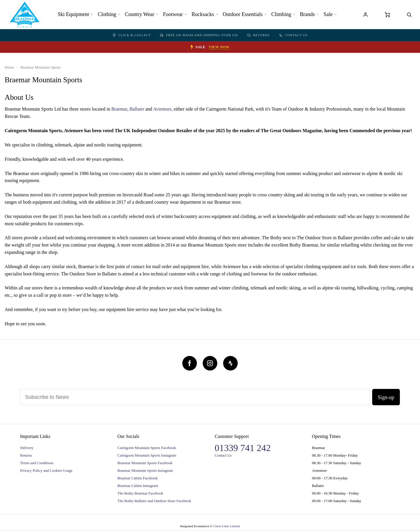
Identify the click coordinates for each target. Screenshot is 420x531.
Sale (328, 14)
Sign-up (386, 397)
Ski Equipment (73, 14)
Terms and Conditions (37, 463)
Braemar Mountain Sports (41, 67)
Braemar (119, 109)
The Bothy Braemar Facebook (140, 493)
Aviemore (162, 109)
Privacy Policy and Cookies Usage (46, 470)
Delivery (27, 448)
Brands (307, 14)
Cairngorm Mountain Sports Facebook (147, 448)
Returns (259, 35)
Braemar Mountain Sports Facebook (145, 463)
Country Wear (140, 14)
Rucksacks (203, 14)
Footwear (173, 14)
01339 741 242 (243, 448)
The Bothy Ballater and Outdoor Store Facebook (154, 501)
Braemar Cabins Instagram (138, 486)
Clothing (107, 14)
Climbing (281, 14)
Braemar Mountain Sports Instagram (145, 470)
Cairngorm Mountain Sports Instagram (147, 455)
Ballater (137, 109)
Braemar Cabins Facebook (138, 478)
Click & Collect (132, 35)
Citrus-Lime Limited (226, 526)
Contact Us (293, 35)
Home (9, 67)
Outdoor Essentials (243, 14)
